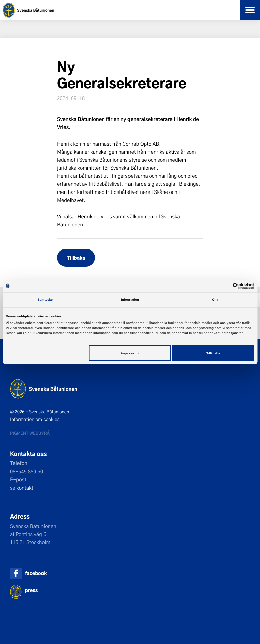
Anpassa (130, 353)
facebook (36, 573)
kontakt (25, 488)
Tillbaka (76, 257)
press (31, 590)
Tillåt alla (213, 353)
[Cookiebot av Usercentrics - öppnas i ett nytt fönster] (225, 286)
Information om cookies (35, 419)
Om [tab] (215, 300)
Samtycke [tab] (45, 300)
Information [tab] (130, 300)
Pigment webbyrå (30, 433)
